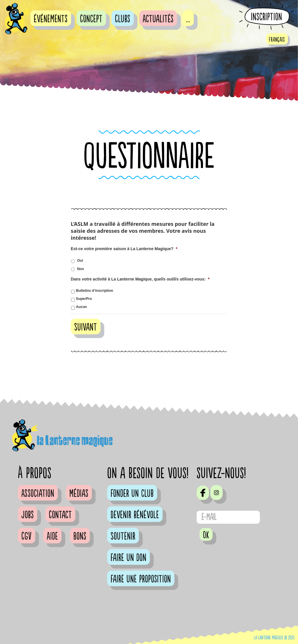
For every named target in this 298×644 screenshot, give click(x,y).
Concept (91, 19)
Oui (80, 261)
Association (38, 494)
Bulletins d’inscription (95, 291)
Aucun (81, 307)
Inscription (267, 17)
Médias (79, 494)
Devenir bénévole (135, 515)
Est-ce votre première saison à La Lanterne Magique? (124, 249)
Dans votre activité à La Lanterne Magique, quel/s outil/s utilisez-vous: (140, 279)
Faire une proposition (141, 579)
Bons (80, 536)
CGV (27, 536)
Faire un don (128, 558)
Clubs (123, 19)
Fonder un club (132, 494)
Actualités (158, 19)
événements (51, 19)
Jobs (28, 515)
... (188, 19)
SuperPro (84, 299)
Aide (52, 536)
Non (81, 269)
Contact (60, 515)
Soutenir (123, 536)
